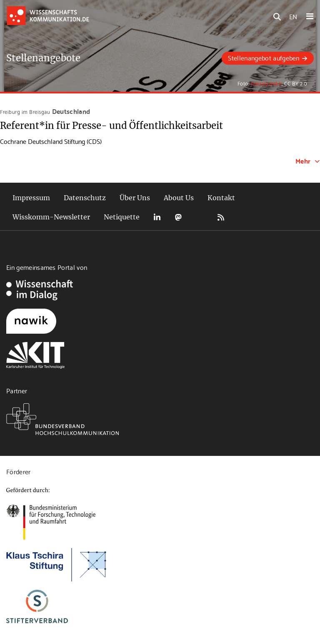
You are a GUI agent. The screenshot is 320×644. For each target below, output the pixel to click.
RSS (221, 217)
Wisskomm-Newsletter (51, 217)
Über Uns (135, 198)
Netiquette (122, 217)
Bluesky (200, 217)
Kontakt (221, 198)
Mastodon (178, 217)
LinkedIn (157, 217)
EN (293, 16)
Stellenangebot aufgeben (264, 57)
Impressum (31, 198)
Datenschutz (85, 198)
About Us (179, 198)
